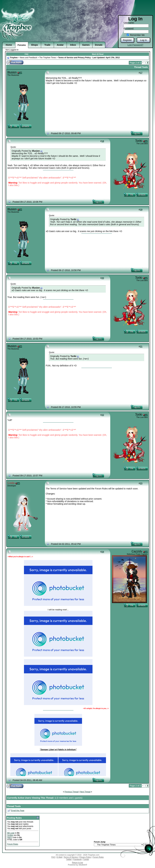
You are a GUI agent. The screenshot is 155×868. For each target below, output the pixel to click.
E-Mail (59, 857)
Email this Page (18, 811)
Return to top (77, 863)
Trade (47, 45)
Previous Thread (72, 792)
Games (86, 45)
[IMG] (10, 837)
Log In (144, 40)
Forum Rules (13, 844)
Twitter (69, 859)
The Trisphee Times (48, 58)
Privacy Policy (85, 857)
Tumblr (86, 859)
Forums (22, 45)
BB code (11, 833)
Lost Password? (135, 45)
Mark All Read (98, 54)
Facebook (77, 859)
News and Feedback (28, 58)
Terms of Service (71, 857)
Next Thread (85, 792)
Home (9, 45)
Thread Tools (141, 67)
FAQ (27, 54)
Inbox (73, 45)
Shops (35, 45)
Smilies (10, 835)
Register (127, 40)
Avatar (60, 45)
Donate (99, 45)
